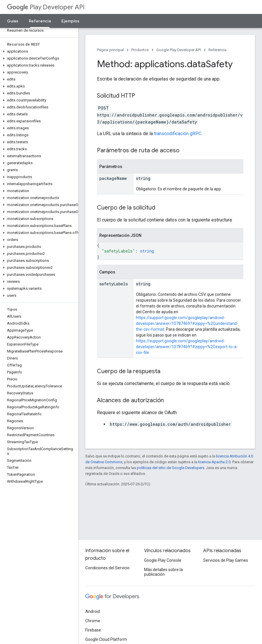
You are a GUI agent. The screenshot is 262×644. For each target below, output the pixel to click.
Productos (140, 50)
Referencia (217, 50)
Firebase (93, 630)
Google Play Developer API (179, 50)
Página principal (110, 50)
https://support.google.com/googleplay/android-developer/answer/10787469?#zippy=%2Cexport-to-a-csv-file (187, 347)
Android (93, 611)
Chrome (93, 621)
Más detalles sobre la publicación (163, 572)
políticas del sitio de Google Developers (171, 468)
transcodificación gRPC (178, 134)
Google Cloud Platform (106, 639)
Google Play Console (163, 560)
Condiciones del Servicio (107, 568)
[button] (38, 51)
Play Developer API (46, 7)
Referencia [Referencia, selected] (40, 21)
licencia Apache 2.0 (214, 462)
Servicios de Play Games (226, 560)
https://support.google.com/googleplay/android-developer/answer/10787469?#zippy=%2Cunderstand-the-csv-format (187, 323)
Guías (13, 21)
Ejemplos (70, 21)
